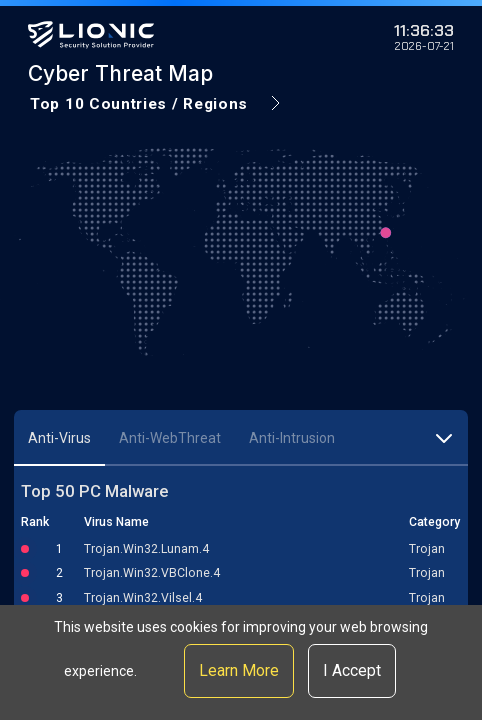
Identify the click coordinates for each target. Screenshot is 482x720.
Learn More (239, 670)
